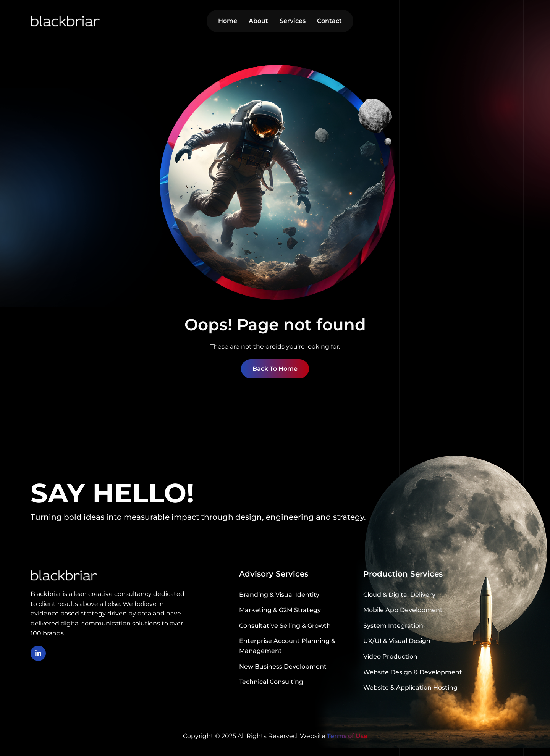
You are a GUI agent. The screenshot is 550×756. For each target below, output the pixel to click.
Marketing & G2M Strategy (280, 610)
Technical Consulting (271, 682)
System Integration (393, 626)
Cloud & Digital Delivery (399, 595)
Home (228, 21)
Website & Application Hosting (410, 687)
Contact (329, 21)
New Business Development (283, 666)
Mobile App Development (403, 610)
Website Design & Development (413, 672)
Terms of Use (347, 736)
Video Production (390, 657)
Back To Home (275, 369)
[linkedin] (38, 653)
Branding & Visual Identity (279, 595)
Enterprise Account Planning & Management (287, 646)
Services (293, 21)
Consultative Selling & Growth (285, 626)
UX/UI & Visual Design (397, 641)
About (258, 21)
